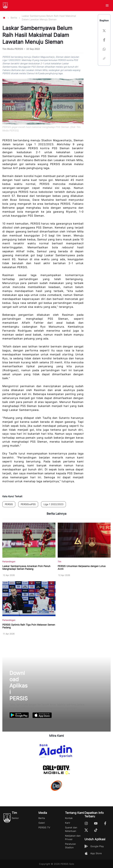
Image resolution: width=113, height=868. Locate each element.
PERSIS (9, 504)
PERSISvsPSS (28, 504)
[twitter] (104, 31)
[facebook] (104, 40)
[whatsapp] (104, 50)
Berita (14, 18)
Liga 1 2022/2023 (53, 504)
